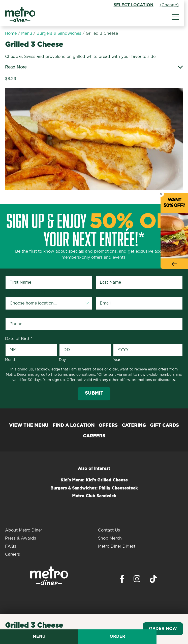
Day (62, 360)
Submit (94, 393)
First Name (17, 272)
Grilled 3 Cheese (102, 33)
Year (117, 360)
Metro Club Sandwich (94, 496)
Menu (27, 33)
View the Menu (29, 426)
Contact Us (109, 530)
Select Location (138, 5)
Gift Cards (164, 426)
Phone (12, 313)
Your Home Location (26, 292)
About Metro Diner (24, 530)
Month (11, 360)
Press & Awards (21, 538)
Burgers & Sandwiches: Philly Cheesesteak (94, 488)
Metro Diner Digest (117, 546)
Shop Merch (110, 538)
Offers (108, 426)
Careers (94, 436)
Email (102, 292)
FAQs (11, 546)
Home (11, 33)
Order (141, 636)
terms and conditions (76, 375)
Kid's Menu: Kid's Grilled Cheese (94, 480)
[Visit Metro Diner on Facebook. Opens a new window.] (122, 580)
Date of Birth (19, 339)
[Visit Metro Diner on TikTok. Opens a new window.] (153, 580)
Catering (134, 426)
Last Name (107, 272)
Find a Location (73, 426)
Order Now (163, 629)
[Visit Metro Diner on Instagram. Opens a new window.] (137, 580)
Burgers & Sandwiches (59, 33)
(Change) (174, 5)
